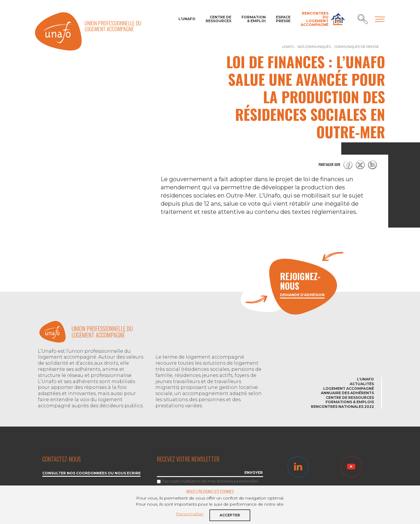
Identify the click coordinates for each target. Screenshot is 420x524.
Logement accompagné (349, 388)
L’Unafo (187, 19)
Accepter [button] (230, 515)
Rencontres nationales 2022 (342, 407)
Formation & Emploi (254, 19)
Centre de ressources (218, 19)
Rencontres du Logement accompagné (315, 19)
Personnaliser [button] (190, 514)
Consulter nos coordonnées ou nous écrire (91, 473)
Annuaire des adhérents (347, 393)
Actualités (362, 384)
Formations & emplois (350, 402)
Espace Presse (283, 19)
